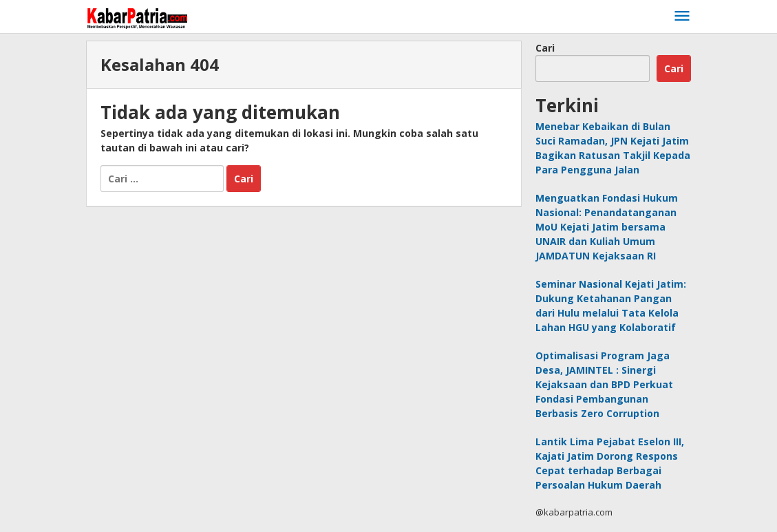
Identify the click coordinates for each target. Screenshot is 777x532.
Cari (545, 48)
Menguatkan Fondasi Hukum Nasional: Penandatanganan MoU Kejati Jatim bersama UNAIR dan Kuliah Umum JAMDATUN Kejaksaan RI (607, 227)
